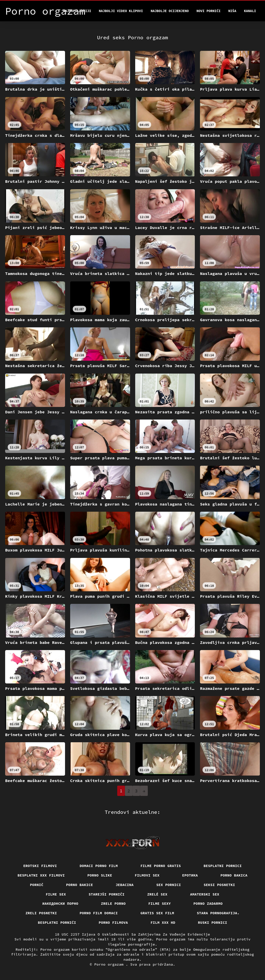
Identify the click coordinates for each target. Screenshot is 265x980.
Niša (232, 11)
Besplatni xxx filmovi (41, 875)
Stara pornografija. (218, 913)
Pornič (37, 885)
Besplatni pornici (223, 866)
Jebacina (125, 885)
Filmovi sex (147, 875)
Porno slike (100, 875)
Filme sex (56, 894)
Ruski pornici (213, 922)
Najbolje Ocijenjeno (170, 11)
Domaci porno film (99, 866)
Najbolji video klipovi (121, 11)
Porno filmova (113, 922)
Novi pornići (208, 11)
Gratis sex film (157, 913)
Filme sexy (160, 903)
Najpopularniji (77, 11)
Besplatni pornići (57, 922)
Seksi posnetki (219, 885)
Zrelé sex (157, 894)
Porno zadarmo (208, 903)
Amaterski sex (205, 894)
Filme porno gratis (161, 866)
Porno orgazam (110, 964)
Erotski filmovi (40, 866)
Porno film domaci (99, 913)
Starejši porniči (107, 894)
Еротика (190, 875)
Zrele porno (113, 903)
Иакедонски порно (60, 903)
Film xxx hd (163, 922)
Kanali (250, 11)
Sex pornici (169, 885)
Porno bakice (80, 885)
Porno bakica (234, 875)
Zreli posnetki (41, 913)
